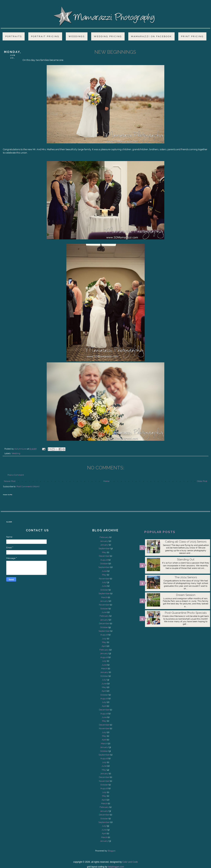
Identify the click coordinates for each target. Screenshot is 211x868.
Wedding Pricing (108, 36)
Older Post (202, 481)
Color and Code (130, 862)
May (104, 552)
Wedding (16, 453)
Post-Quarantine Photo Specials (186, 613)
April (104, 646)
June (104, 571)
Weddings (77, 36)
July (104, 582)
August (104, 560)
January (104, 541)
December (104, 556)
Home (106, 481)
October (104, 564)
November (104, 579)
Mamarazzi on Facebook (151, 36)
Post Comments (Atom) (28, 486)
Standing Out (186, 559)
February (104, 537)
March (104, 597)
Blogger (111, 851)
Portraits (14, 36)
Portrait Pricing (45, 36)
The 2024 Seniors (186, 577)
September (104, 548)
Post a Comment (16, 475)
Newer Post (10, 481)
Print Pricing (192, 36)
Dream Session (186, 595)
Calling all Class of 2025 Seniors (186, 542)
